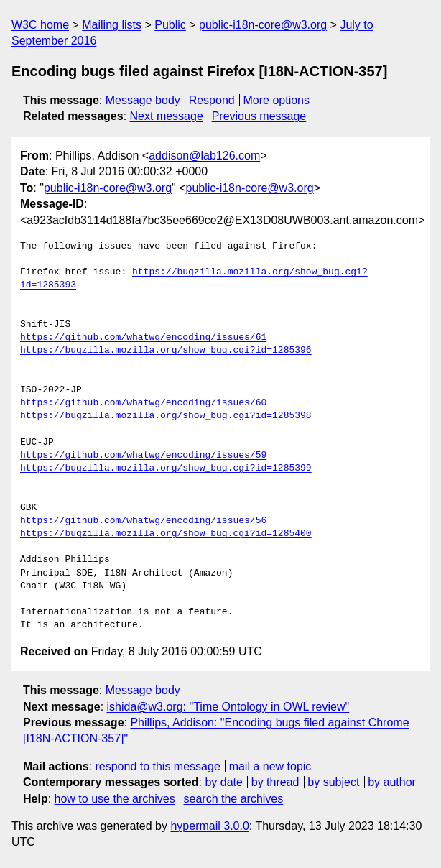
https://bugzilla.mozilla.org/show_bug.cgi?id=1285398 (166, 416)
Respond (212, 100)
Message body (143, 100)
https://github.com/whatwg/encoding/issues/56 (143, 521)
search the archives (234, 799)
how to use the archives (115, 799)
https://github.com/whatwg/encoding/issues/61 (143, 338)
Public (170, 25)
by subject (333, 782)
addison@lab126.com (204, 156)
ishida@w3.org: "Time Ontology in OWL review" (228, 707)
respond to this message (157, 766)
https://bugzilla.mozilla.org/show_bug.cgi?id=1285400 (166, 534)
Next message (167, 116)
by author (392, 782)
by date (223, 782)
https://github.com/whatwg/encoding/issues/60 (143, 403)
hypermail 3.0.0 (209, 826)
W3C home (40, 25)
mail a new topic (270, 766)
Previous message (259, 116)
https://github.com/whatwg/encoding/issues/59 (143, 456)
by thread (275, 782)
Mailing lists (112, 25)
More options (277, 100)
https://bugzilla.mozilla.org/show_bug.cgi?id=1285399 (166, 468)
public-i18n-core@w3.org (263, 25)
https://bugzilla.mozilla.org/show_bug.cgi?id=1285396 (166, 351)
